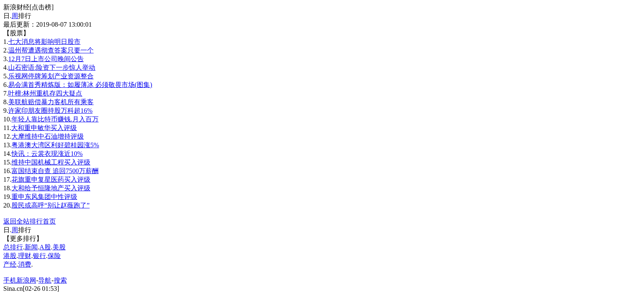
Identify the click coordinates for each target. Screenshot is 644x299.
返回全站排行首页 (30, 221)
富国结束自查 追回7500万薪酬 (55, 171)
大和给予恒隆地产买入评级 (51, 188)
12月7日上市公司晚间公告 (46, 59)
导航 (45, 280)
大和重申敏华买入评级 (44, 128)
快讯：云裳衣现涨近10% (47, 154)
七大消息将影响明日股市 (44, 42)
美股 (59, 247)
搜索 (60, 280)
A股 (45, 247)
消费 (25, 264)
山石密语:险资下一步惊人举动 (52, 67)
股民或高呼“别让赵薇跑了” (51, 205)
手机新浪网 (20, 280)
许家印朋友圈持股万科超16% (50, 111)
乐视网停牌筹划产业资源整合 (51, 76)
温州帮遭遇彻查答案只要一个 (51, 50)
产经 (10, 264)
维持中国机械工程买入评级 (51, 162)
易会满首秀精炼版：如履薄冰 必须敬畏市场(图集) (80, 85)
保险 (54, 256)
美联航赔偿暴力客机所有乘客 (51, 102)
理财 (25, 256)
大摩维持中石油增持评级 (48, 136)
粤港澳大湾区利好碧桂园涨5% (55, 145)
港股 (10, 256)
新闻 (31, 247)
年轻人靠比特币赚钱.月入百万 (55, 119)
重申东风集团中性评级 (44, 197)
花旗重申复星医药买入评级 (51, 179)
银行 (39, 256)
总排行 (13, 247)
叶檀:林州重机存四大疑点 (45, 93)
